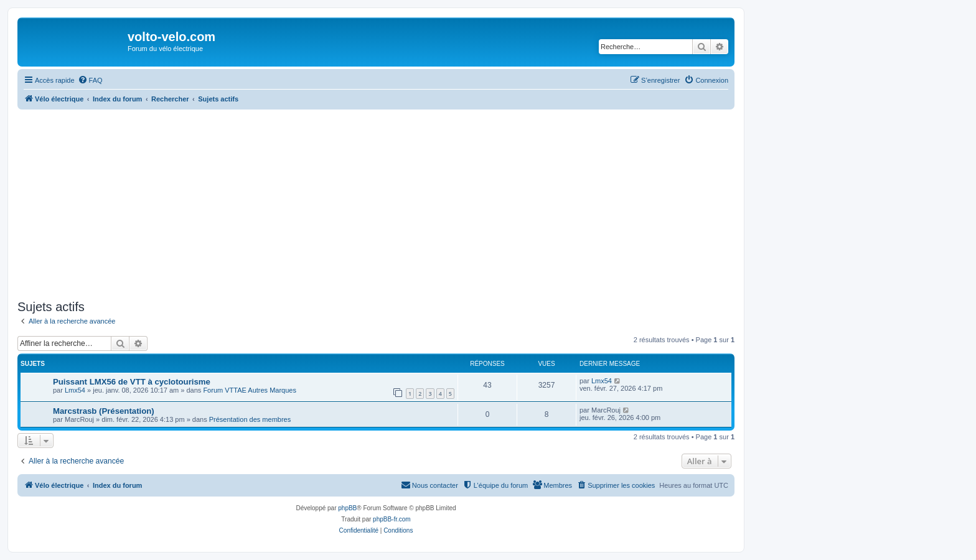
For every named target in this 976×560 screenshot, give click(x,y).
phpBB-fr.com (392, 519)
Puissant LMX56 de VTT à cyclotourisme (132, 382)
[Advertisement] (376, 203)
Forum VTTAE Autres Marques (250, 390)
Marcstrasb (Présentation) (104, 411)
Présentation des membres (250, 419)
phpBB (347, 508)
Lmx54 (75, 390)
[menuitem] (90, 80)
